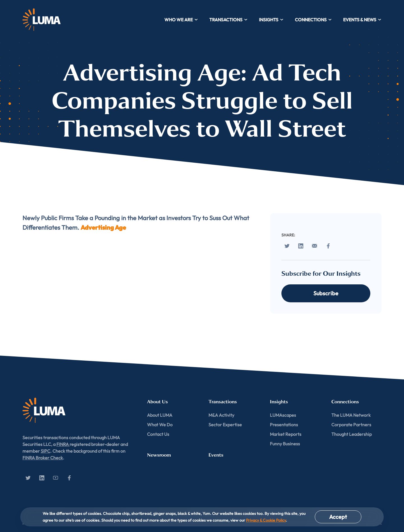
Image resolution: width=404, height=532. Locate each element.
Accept (338, 517)
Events (216, 455)
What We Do (160, 425)
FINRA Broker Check (43, 458)
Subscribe (326, 293)
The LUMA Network (351, 415)
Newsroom (159, 455)
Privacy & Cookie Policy (266, 520)
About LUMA (160, 415)
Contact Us (158, 434)
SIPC (45, 451)
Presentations (284, 425)
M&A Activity (221, 415)
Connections (313, 20)
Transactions (229, 20)
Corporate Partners (351, 425)
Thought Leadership (352, 434)
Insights (271, 20)
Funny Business (285, 444)
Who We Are (181, 20)
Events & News (362, 20)
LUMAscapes (283, 415)
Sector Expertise (225, 425)
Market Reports (286, 434)
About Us (157, 402)
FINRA (63, 444)
